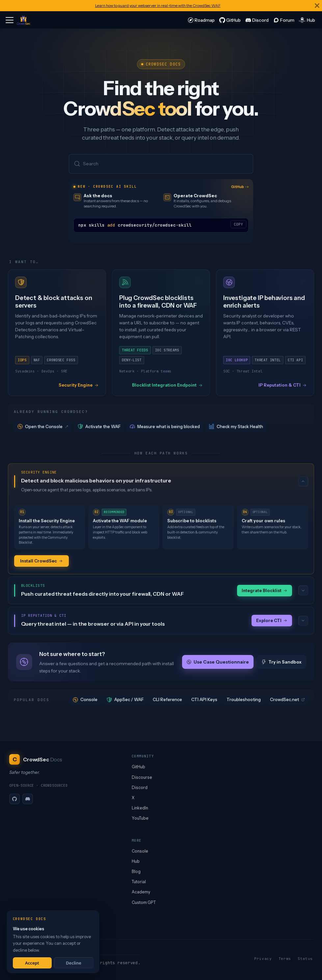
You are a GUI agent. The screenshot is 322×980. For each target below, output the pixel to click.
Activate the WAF (99, 427)
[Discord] (28, 799)
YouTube (140, 818)
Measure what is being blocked (165, 427)
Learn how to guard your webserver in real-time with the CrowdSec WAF (158, 5)
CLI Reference (167, 699)
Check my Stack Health (236, 427)
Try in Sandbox (282, 662)
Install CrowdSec (41, 561)
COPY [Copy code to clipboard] (238, 224)
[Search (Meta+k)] (161, 164)
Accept (32, 963)
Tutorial (139, 882)
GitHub (240, 187)
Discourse (142, 777)
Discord (140, 788)
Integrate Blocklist (265, 590)
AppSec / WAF (125, 700)
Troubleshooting (244, 699)
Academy (141, 892)
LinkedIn (140, 808)
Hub (136, 861)
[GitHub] (14, 799)
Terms (285, 959)
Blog (136, 871)
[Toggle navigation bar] (10, 20)
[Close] (317, 6)
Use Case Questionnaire (218, 662)
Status (305, 959)
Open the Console (43, 427)
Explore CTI (272, 620)
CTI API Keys (204, 699)
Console (85, 700)
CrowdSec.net (287, 699)
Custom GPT (144, 902)
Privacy (263, 959)
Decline (74, 963)
